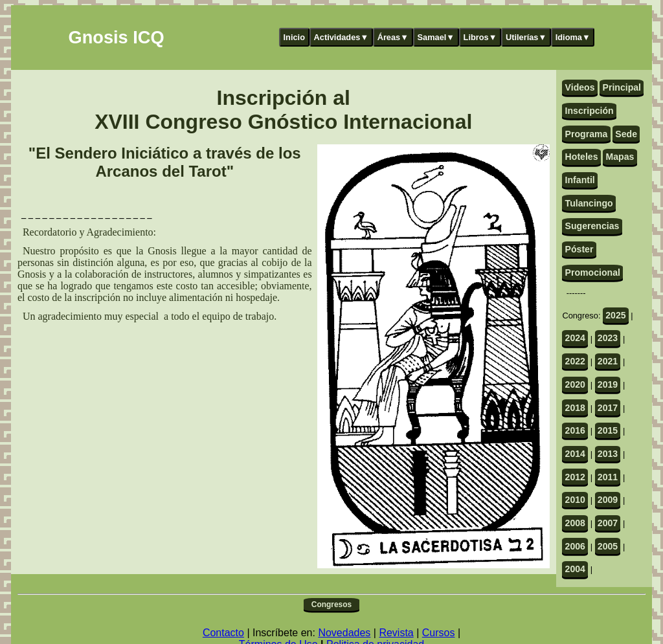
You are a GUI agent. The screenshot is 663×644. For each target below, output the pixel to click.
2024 (575, 338)
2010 (575, 500)
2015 (608, 430)
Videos (580, 87)
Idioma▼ (573, 37)
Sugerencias (592, 226)
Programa (587, 134)
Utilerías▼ (526, 37)
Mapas (620, 157)
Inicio (294, 37)
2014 (575, 454)
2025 (615, 315)
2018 (575, 408)
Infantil (580, 180)
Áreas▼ (393, 37)
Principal (622, 87)
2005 (608, 546)
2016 (575, 430)
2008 (575, 523)
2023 (608, 338)
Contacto (223, 633)
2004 (575, 569)
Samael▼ (436, 37)
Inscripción (590, 111)
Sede (626, 134)
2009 (608, 500)
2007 (608, 523)
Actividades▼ (342, 37)
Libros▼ (480, 37)
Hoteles (582, 157)
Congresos (331, 605)
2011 (608, 477)
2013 (608, 454)
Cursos (439, 633)
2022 (575, 361)
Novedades (344, 633)
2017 (608, 408)
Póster (579, 249)
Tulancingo (589, 203)
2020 (575, 384)
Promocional (593, 272)
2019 (608, 384)
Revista (396, 633)
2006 (575, 546)
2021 (608, 361)
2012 (575, 477)
